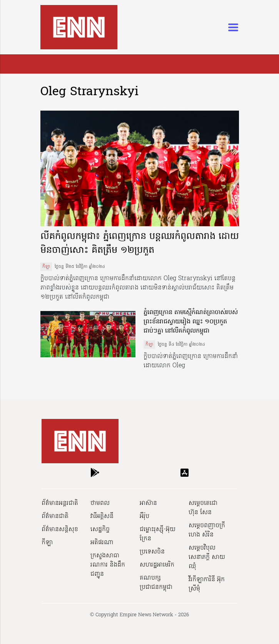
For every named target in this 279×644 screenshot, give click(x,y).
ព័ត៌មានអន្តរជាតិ (60, 503)
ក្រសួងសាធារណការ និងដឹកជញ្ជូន (108, 565)
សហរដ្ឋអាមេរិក (157, 565)
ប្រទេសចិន (152, 552)
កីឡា (46, 267)
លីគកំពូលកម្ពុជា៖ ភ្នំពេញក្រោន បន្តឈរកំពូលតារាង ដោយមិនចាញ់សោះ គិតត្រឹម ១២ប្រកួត (140, 244)
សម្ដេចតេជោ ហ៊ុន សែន (203, 508)
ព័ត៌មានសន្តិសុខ (60, 530)
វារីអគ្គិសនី (102, 516)
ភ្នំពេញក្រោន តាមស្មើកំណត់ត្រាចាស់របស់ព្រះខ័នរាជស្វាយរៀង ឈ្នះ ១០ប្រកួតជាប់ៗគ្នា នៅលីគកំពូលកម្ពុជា (191, 322)
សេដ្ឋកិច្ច (100, 530)
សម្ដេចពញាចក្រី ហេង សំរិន (207, 530)
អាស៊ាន (148, 503)
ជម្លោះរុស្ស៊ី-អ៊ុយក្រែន (158, 534)
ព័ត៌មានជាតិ (55, 516)
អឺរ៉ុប (145, 516)
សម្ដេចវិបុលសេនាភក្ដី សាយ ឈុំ (207, 557)
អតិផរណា (102, 543)
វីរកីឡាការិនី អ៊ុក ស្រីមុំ (207, 584)
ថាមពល (100, 503)
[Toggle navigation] (231, 27)
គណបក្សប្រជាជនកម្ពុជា (156, 583)
